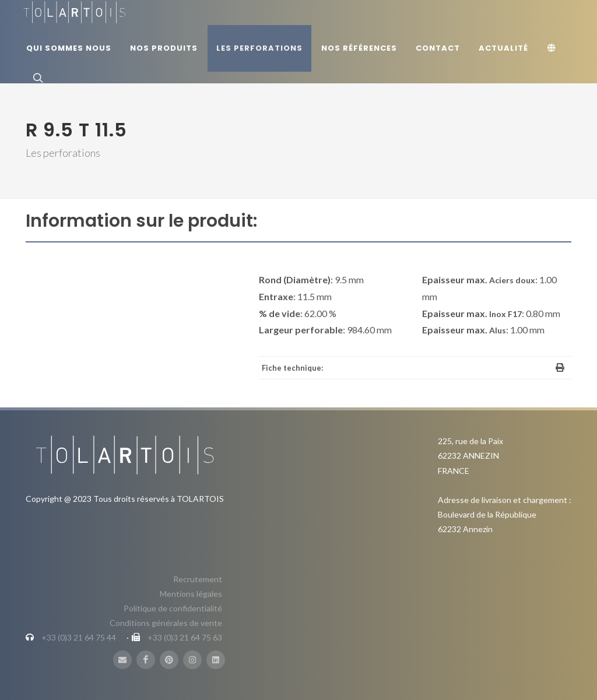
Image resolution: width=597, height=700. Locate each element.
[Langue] (553, 48)
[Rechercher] (37, 78)
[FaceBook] (146, 660)
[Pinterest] (169, 660)
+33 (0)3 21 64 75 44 (79, 637)
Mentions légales (191, 594)
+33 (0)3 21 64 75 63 (185, 637)
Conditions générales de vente (166, 623)
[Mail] (122, 660)
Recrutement (198, 579)
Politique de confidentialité (173, 608)
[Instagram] (192, 660)
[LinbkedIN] (216, 660)
